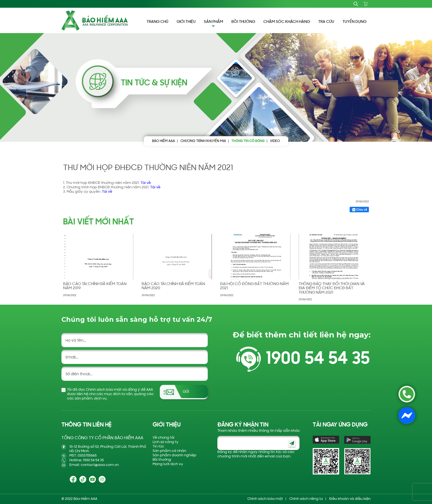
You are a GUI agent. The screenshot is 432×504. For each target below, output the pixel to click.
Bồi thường (162, 460)
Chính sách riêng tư (306, 499)
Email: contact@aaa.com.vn (94, 465)
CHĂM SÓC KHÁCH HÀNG (287, 22)
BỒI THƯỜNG (243, 22)
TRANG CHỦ (157, 22)
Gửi (186, 392)
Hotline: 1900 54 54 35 (87, 460)
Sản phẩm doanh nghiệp (175, 455)
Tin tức (158, 447)
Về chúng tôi (164, 438)
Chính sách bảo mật (265, 499)
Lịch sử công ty (166, 442)
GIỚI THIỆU (186, 22)
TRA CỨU (326, 22)
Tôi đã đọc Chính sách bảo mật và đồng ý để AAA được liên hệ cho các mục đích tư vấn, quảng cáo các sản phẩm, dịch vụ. (110, 394)
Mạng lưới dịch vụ (168, 464)
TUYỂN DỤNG (354, 22)
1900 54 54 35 (318, 359)
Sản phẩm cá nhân (169, 451)
